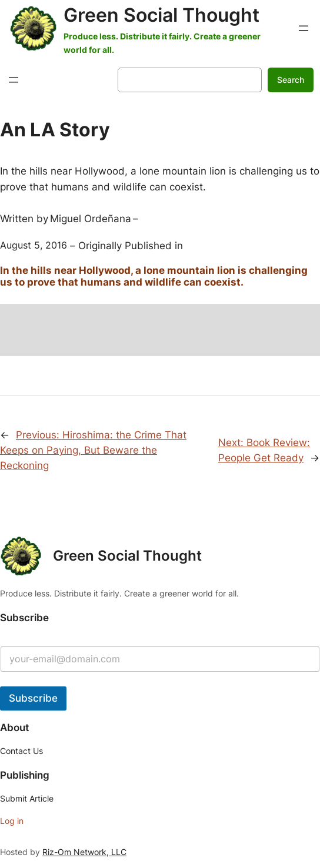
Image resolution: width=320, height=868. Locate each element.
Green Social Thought (161, 15)
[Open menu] (304, 28)
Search (291, 80)
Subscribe (33, 698)
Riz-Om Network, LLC (84, 852)
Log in (12, 821)
